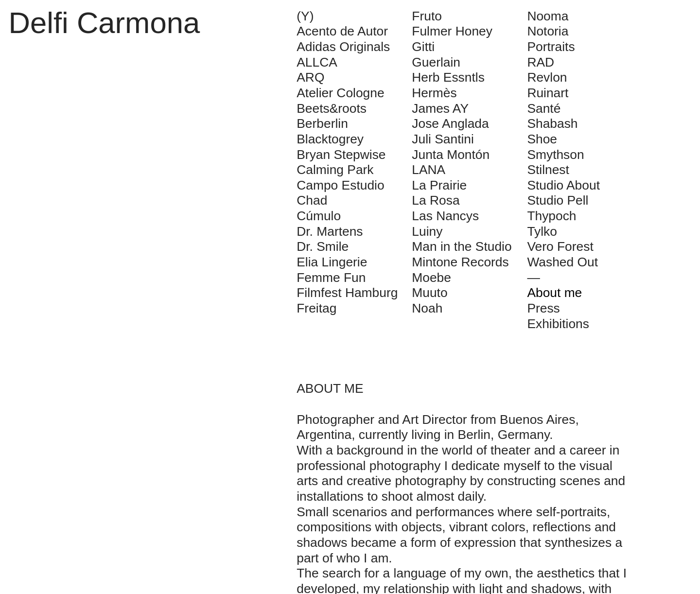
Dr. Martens (330, 231)
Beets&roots (332, 108)
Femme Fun (331, 278)
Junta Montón (451, 155)
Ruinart (548, 93)
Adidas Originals (343, 47)
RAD (541, 62)
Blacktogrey (330, 139)
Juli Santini (443, 139)
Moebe (431, 278)
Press (543, 308)
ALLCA (317, 62)
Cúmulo (319, 216)
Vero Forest (560, 246)
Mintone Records (460, 262)
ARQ (310, 77)
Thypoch (551, 216)
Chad (312, 200)
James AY (440, 108)
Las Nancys (445, 216)
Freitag (316, 308)
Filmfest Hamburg (347, 293)
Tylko (542, 231)
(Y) (305, 16)
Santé (544, 108)
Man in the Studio (462, 246)
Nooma (548, 16)
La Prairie (439, 185)
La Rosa (436, 200)
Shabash (552, 123)
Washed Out (562, 262)
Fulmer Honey (452, 31)
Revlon (547, 77)
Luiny (427, 231)
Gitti (423, 47)
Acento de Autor (342, 31)
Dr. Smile (323, 246)
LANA (429, 170)
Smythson (555, 155)
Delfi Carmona (105, 23)
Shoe (542, 139)
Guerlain (436, 62)
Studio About (563, 185)
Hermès (434, 93)
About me (554, 293)
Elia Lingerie (332, 262)
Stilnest (548, 170)
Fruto (427, 16)
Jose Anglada (450, 123)
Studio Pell (558, 200)
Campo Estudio (340, 185)
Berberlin (322, 123)
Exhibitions (558, 324)
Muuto (429, 293)
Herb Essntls (448, 77)
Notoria (548, 31)
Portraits (551, 47)
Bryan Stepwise (341, 155)
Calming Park (335, 170)
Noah (427, 308)
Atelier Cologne (340, 93)
